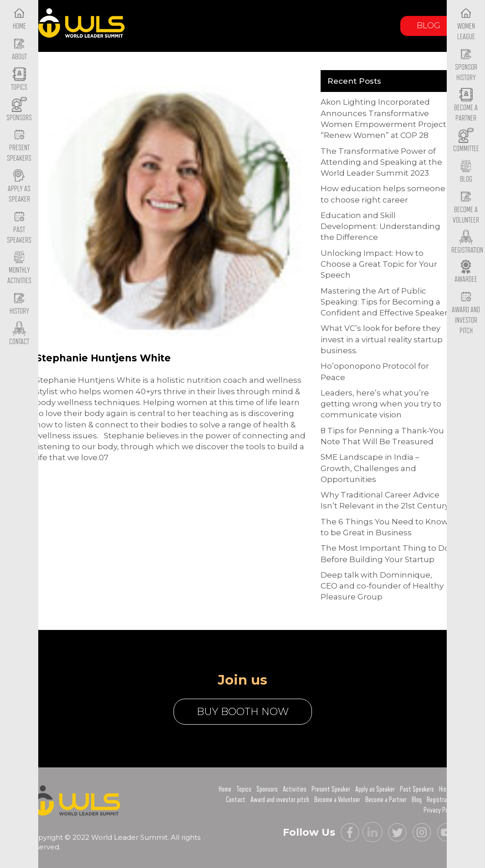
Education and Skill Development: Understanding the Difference (380, 226)
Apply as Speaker (19, 187)
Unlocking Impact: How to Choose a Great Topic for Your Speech (379, 264)
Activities (295, 789)
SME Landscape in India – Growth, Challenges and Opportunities (370, 468)
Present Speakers (19, 146)
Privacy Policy (440, 810)
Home (225, 789)
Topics (244, 789)
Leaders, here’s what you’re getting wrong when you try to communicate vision (381, 404)
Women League (466, 24)
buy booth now (243, 712)
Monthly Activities (19, 269)
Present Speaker (331, 789)
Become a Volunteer (466, 208)
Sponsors (267, 789)
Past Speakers (19, 228)
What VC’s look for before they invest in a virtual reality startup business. (382, 339)
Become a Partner (466, 106)
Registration (442, 800)
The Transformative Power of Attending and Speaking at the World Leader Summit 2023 (381, 162)
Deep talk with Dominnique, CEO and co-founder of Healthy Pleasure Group (382, 586)
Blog (429, 25)
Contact (236, 800)
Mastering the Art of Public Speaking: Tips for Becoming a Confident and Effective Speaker (384, 302)
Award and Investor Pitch (466, 313)
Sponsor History (466, 65)
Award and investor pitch (280, 800)
